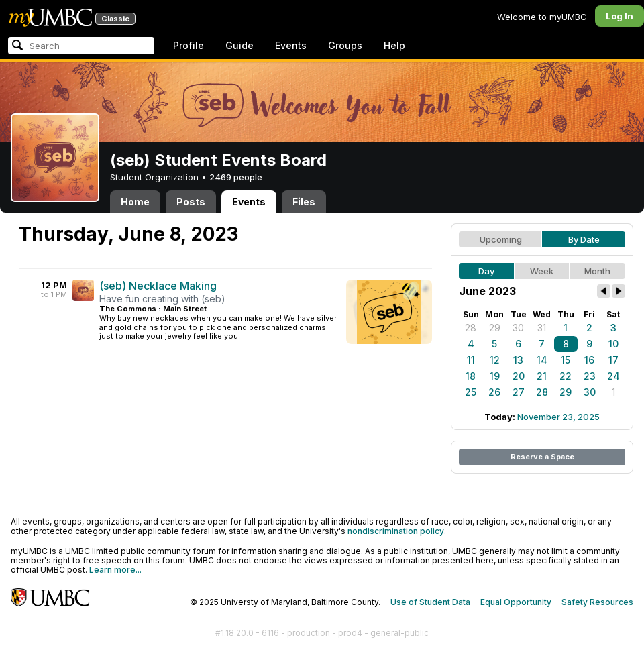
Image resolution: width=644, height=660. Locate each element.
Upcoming (501, 239)
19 (495, 376)
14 (542, 360)
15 (566, 360)
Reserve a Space (542, 457)
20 (519, 376)
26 (494, 392)
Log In (620, 16)
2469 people (236, 177)
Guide (239, 45)
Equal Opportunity (516, 602)
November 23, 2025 (558, 417)
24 (613, 376)
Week (542, 271)
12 (495, 360)
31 (542, 328)
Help (394, 45)
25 (471, 392)
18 (471, 376)
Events (291, 45)
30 (518, 328)
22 (566, 376)
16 (589, 360)
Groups (345, 45)
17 (613, 360)
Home (135, 202)
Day (486, 271)
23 (590, 376)
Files (304, 202)
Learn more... (115, 570)
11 (471, 360)
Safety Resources (597, 602)
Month (597, 271)
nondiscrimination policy (396, 531)
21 (542, 376)
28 (471, 328)
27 (519, 392)
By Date (584, 239)
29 (495, 328)
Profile (189, 45)
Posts (191, 202)
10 (613, 344)
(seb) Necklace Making (158, 286)
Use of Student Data (430, 602)
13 (518, 360)
